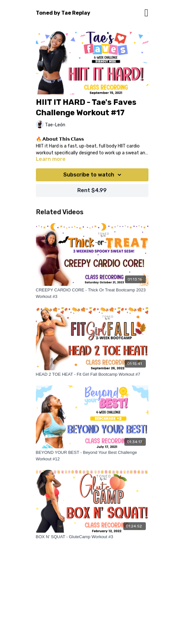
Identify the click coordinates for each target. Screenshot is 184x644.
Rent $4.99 (92, 190)
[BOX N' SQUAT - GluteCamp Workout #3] (92, 537)
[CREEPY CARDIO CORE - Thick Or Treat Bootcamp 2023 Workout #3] (92, 293)
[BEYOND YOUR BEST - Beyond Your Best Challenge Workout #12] (92, 456)
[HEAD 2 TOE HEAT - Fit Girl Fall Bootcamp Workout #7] (92, 374)
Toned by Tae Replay (63, 13)
